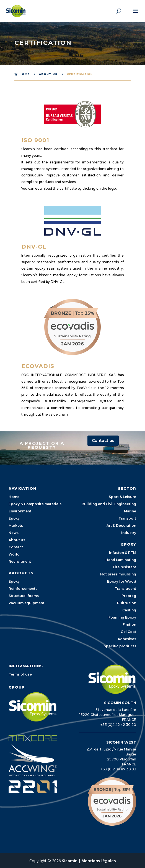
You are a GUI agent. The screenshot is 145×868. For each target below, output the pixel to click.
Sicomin (70, 861)
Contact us (103, 440)
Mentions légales (99, 861)
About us (48, 74)
